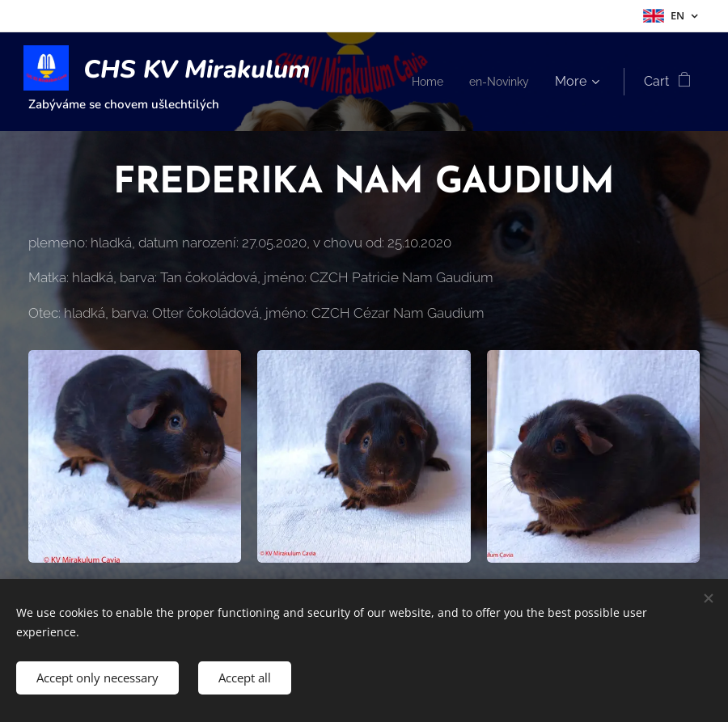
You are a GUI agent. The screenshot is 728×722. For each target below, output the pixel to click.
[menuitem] (515, 82)
